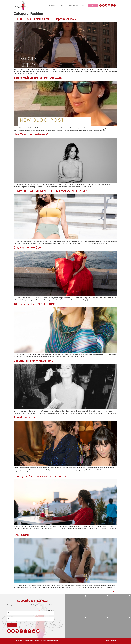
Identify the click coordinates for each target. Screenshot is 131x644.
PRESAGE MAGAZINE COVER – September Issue (45, 19)
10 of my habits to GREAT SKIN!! (35, 304)
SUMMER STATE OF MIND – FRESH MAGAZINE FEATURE (51, 191)
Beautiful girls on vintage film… (34, 361)
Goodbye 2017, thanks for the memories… (41, 476)
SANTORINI (21, 535)
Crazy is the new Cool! (28, 248)
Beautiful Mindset (74, 5)
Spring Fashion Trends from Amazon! (38, 78)
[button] (76, 605)
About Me (53, 5)
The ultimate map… (26, 417)
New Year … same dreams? (31, 134)
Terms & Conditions (110, 641)
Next (115, 591)
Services (63, 5)
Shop (83, 5)
